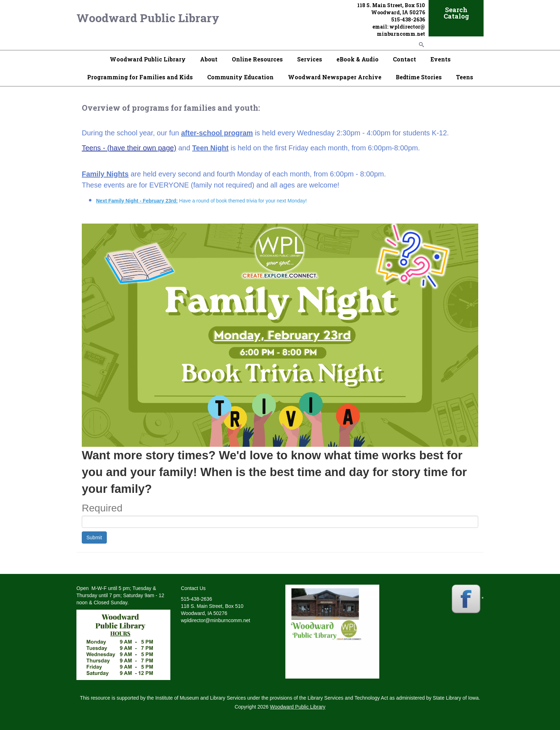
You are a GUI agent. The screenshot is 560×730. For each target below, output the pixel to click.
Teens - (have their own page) (129, 148)
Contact (404, 59)
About (209, 59)
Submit (94, 537)
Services (310, 59)
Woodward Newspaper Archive (335, 77)
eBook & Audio (357, 59)
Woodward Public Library (148, 18)
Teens (465, 77)
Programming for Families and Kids (140, 77)
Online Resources (257, 59)
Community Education (240, 77)
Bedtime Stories (419, 77)
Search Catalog (456, 13)
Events (441, 59)
